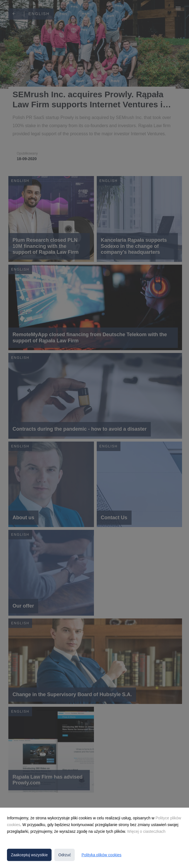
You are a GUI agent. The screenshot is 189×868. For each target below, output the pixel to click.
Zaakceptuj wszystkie (29, 855)
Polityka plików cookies (101, 855)
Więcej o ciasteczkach (146, 831)
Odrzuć (65, 855)
